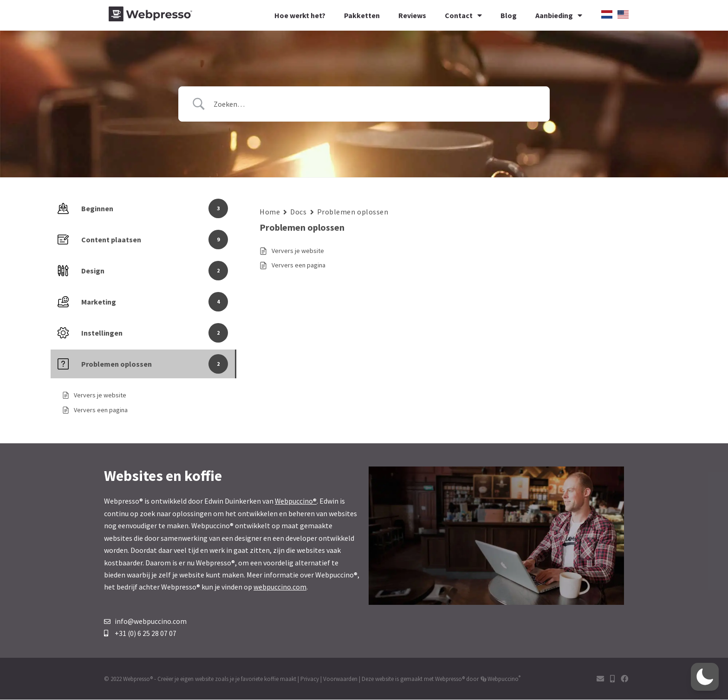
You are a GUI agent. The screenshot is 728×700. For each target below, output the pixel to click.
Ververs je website (298, 251)
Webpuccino (503, 679)
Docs (298, 212)
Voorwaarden (340, 679)
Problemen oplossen (353, 212)
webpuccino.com (280, 587)
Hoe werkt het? (300, 15)
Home (270, 212)
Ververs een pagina (299, 265)
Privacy (310, 679)
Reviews (412, 15)
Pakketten (362, 15)
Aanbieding (559, 15)
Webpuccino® (296, 501)
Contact (463, 15)
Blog (509, 15)
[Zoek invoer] (376, 104)
